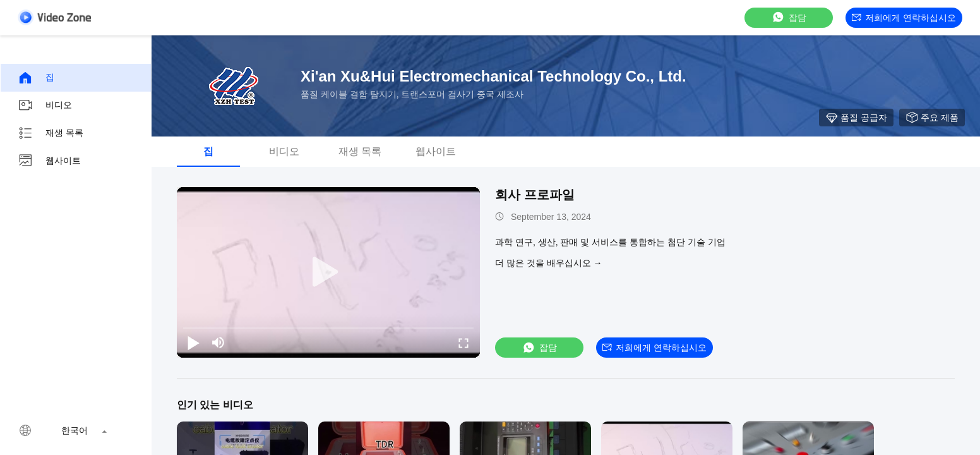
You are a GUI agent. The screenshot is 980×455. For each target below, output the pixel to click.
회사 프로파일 (535, 195)
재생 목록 (51, 133)
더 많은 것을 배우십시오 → (549, 263)
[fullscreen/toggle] (463, 343)
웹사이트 (49, 161)
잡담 (789, 17)
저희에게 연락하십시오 (904, 18)
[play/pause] (193, 343)
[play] (328, 272)
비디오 (45, 106)
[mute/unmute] (218, 343)
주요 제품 (932, 118)
